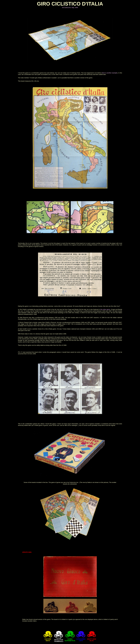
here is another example (110, 73)
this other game (105, 309)
